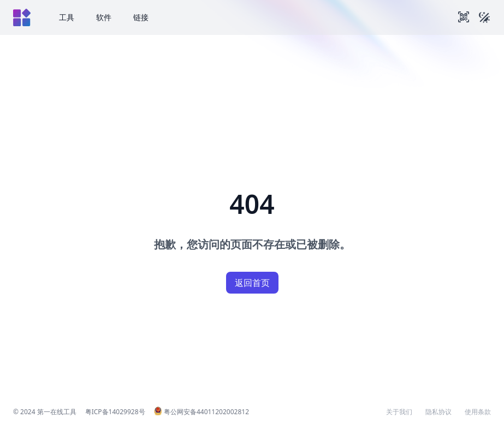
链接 (141, 17)
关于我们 (399, 412)
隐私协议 (438, 412)
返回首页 (252, 283)
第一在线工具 (57, 412)
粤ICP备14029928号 (115, 412)
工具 (67, 17)
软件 (104, 17)
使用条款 (478, 412)
